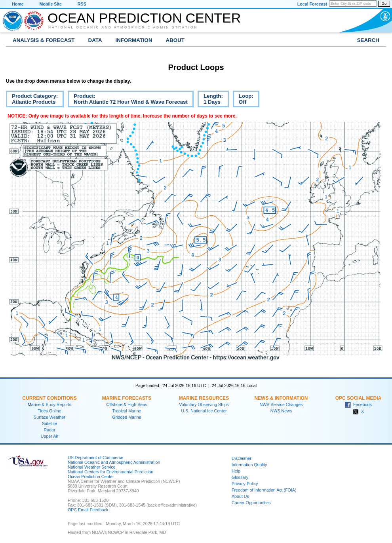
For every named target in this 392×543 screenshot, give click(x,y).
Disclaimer (242, 458)
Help (236, 471)
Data (95, 40)
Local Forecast (312, 4)
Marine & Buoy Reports (49, 404)
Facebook (358, 404)
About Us (240, 496)
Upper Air (49, 436)
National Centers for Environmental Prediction (110, 472)
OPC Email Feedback (88, 510)
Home (18, 4)
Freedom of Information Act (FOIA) (264, 490)
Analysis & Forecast (44, 40)
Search (368, 40)
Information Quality (249, 465)
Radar (49, 430)
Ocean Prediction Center (144, 18)
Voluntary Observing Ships (204, 404)
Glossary (240, 477)
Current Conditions (49, 398)
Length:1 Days (210, 100)
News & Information (281, 398)
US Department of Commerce (95, 458)
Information (134, 40)
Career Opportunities (251, 503)
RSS (82, 4)
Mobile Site (51, 4)
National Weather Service (92, 467)
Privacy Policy (245, 484)
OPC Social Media (358, 398)
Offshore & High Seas (127, 404)
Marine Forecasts (127, 398)
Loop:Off (243, 100)
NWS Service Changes (281, 404)
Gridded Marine (127, 417)
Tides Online (49, 411)
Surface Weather (49, 417)
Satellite (49, 423)
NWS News (281, 411)
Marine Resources (204, 398)
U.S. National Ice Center (204, 411)
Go (384, 4)
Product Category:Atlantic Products (32, 100)
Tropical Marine (127, 411)
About (175, 40)
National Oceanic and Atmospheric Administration (123, 27)
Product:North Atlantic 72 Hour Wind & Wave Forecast (128, 100)
